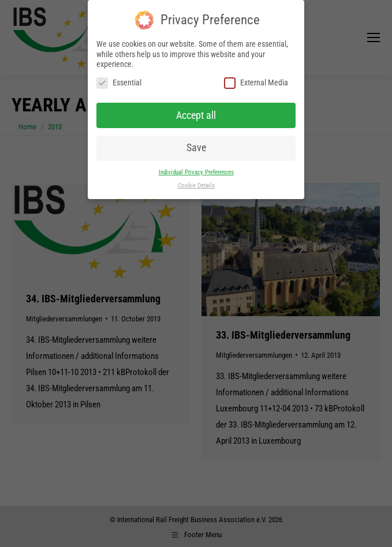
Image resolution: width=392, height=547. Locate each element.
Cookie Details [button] (196, 186)
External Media (256, 83)
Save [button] (196, 148)
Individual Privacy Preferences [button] (196, 172)
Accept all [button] (196, 115)
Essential (119, 83)
